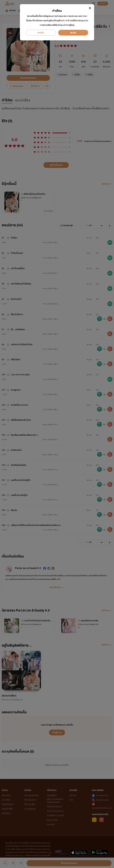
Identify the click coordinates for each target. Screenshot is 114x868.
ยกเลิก (41, 33)
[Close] (90, 8)
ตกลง (73, 33)
